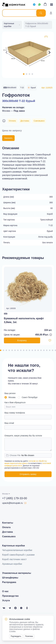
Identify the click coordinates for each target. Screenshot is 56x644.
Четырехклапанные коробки (17, 550)
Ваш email (9, 423)
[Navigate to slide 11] (29, 350)
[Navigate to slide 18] (50, 350)
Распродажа (9, 582)
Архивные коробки (12, 564)
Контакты (8, 523)
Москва (12, 397)
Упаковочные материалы (17, 573)
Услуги (6, 600)
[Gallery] (28, 53)
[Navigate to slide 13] (35, 350)
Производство (10, 596)
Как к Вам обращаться (15, 402)
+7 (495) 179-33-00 (15, 498)
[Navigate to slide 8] (21, 350)
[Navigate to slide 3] (29, 74)
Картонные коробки (13, 546)
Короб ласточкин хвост (14, 559)
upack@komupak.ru (14, 503)
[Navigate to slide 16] (44, 350)
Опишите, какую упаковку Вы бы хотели (23, 436)
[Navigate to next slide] (50, 52)
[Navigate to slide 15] (41, 350)
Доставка (25, 121)
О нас (5, 591)
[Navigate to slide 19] (53, 350)
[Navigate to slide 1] (24, 74)
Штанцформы (10, 578)
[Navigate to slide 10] (27, 350)
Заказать (8, 138)
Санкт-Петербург (30, 397)
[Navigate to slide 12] (32, 350)
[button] (6, 494)
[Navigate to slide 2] (27, 74)
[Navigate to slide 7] (18, 350)
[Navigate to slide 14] (38, 350)
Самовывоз (39, 121)
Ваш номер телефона (15, 413)
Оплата (12, 121)
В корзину (22, 340)
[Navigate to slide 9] (24, 350)
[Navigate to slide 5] (12, 350)
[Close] (50, 619)
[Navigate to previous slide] (6, 52)
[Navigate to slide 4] (32, 74)
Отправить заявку (28, 474)
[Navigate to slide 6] (15, 350)
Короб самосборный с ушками (18, 555)
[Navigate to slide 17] (47, 350)
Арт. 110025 (47, 88)
